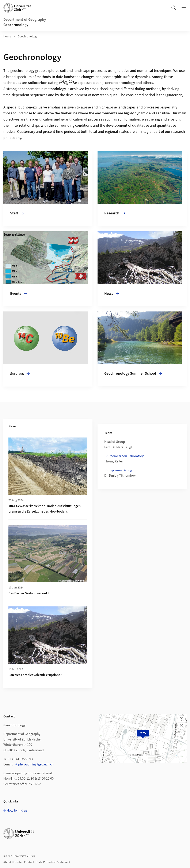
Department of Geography (25, 20)
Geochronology (16, 25)
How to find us (17, 810)
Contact (29, 862)
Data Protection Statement (53, 862)
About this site (12, 862)
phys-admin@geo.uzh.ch (36, 764)
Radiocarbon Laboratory (126, 456)
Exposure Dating (120, 470)
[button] (182, 719)
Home (7, 37)
